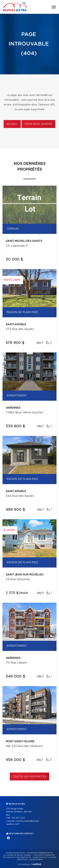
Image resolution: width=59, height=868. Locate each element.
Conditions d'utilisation (44, 857)
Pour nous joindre (38, 124)
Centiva (36, 864)
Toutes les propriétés (29, 777)
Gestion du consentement (30, 860)
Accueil (12, 124)
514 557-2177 (18, 818)
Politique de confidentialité (17, 857)
